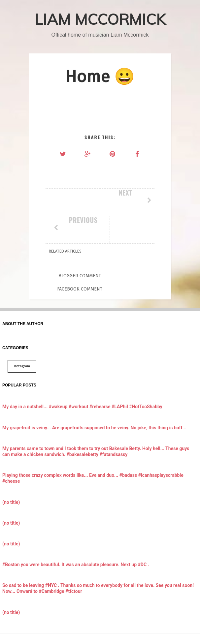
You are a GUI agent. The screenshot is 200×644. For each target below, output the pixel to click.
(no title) (11, 473)
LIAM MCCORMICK (100, 19)
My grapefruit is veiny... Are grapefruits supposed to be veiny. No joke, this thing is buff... (94, 398)
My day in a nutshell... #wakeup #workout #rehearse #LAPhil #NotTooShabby (82, 378)
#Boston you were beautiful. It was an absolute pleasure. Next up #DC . (76, 536)
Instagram (22, 337)
